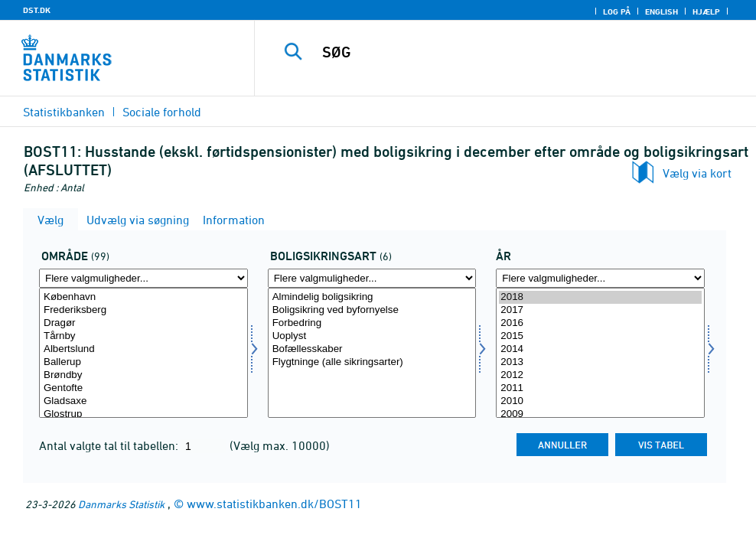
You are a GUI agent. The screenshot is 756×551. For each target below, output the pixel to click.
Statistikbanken (64, 112)
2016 (600, 323)
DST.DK (37, 10)
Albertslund (143, 349)
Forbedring (372, 323)
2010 (600, 401)
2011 (600, 388)
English (661, 11)
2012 (600, 375)
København (143, 297)
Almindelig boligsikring (372, 297)
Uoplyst (372, 336)
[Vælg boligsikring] (372, 353)
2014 (600, 349)
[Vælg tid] (600, 353)
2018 (600, 297)
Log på (617, 11)
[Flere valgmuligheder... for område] (143, 278)
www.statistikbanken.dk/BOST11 (274, 504)
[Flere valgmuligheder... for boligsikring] (372, 278)
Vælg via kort (697, 173)
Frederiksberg (143, 310)
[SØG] (514, 52)
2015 (600, 336)
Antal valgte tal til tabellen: (110, 445)
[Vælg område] (143, 353)
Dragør (143, 323)
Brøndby (143, 375)
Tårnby (143, 336)
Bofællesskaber (372, 349)
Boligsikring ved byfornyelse (372, 310)
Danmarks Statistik (121, 504)
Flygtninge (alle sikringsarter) (372, 362)
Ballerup (143, 362)
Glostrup (143, 414)
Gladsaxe (143, 401)
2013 (600, 362)
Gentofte (143, 388)
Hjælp (706, 11)
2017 (600, 310)
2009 (600, 414)
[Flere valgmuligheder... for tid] (600, 278)
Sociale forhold (162, 112)
